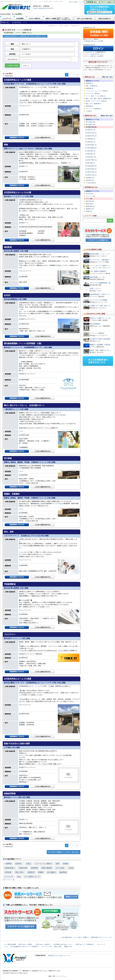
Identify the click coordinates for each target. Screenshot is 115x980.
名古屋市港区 (89, 154)
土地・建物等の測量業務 (98, 271)
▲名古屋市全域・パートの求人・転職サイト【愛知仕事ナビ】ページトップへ (87, 937)
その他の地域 (90, 183)
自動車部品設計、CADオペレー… (101, 294)
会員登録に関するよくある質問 (94, 41)
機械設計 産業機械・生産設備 (100, 345)
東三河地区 (89, 125)
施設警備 (63, 872)
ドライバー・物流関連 (92, 109)
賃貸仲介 (19, 864)
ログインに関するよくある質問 (94, 56)
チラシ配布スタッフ (32, 877)
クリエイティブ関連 (92, 93)
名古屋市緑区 (89, 157)
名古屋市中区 (89, 130)
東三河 (51, 8)
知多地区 (88, 180)
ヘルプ (6, 947)
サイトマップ (101, 944)
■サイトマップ (79, 2)
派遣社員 (88, 204)
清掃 (57, 864)
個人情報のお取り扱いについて (63, 944)
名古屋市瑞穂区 (90, 148)
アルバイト (89, 196)
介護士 (28, 864)
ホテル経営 (60, 868)
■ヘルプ (72, 2)
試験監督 (31, 872)
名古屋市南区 (89, 151)
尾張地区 (88, 178)
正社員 (88, 194)
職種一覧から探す (107, 77)
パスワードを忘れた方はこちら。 (94, 54)
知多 (43, 8)
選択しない (26, 44)
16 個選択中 (26, 49)
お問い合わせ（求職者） (26, 944)
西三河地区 (89, 122)
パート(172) (26, 54)
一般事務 (8, 864)
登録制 (88, 211)
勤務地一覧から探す (107, 116)
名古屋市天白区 (90, 172)
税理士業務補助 (95, 324)
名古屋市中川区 (90, 136)
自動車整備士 (10, 868)
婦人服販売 (51, 872)
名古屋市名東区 (90, 169)
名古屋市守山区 (90, 175)
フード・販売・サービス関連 (94, 96)
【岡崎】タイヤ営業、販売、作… (101, 306)
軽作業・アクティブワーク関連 (95, 101)
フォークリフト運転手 (43, 864)
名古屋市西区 (89, 139)
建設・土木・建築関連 (92, 104)
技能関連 (88, 83)
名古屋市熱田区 (90, 145)
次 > (78, 75)
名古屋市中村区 (90, 133)
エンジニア (9, 877)
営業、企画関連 (90, 86)
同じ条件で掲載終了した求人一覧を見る (64, 852)
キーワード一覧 (9, 880)
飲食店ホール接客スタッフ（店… (101, 318)
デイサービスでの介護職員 (99, 300)
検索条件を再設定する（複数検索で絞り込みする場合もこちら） (25, 36)
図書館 (41, 872)
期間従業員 (89, 206)
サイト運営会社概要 (10, 944)
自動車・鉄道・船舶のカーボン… (101, 350)
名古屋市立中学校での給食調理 (100, 339)
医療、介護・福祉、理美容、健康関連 (97, 98)
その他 (88, 111)
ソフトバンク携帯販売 (97, 333)
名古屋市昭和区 (90, 166)
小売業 (71, 868)
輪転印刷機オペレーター (98, 277)
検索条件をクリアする (92, 81)
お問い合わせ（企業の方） (43, 944)
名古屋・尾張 (37, 8)
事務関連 (88, 88)
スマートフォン (61, 976)
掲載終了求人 (68, 947)
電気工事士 (19, 872)
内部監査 (8, 872)
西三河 (47, 8)
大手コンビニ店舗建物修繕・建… (101, 283)
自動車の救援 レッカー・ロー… (101, 254)
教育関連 (88, 106)
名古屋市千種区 (90, 160)
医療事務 (34, 868)
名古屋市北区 (89, 142)
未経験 (65, 864)
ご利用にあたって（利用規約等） (85, 944)
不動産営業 (23, 868)
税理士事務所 (47, 868)
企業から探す (58, 947)
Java (19, 877)
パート (88, 199)
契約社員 (88, 201)
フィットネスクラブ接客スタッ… (101, 266)
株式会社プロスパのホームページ (59, 956)
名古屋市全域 (90, 127)
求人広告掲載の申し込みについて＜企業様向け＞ (25, 947)
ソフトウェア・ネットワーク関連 (96, 91)
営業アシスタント (96, 289)
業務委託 (88, 209)
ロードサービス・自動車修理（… (101, 260)
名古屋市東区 (89, 163)
